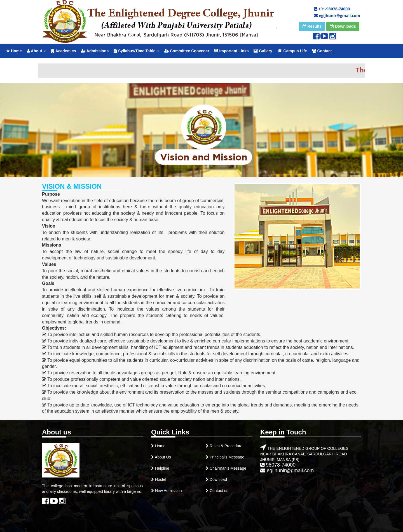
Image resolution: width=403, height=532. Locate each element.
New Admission (168, 491)
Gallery (263, 51)
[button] (312, 27)
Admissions (95, 51)
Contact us (218, 491)
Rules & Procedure (226, 446)
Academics (63, 51)
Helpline (161, 468)
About (37, 51)
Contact (322, 51)
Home (14, 51)
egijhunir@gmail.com (337, 16)
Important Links (232, 51)
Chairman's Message (227, 468)
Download (218, 479)
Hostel (161, 479)
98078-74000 (278, 465)
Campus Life (292, 51)
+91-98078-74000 (332, 9)
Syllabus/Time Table (136, 51)
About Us (162, 457)
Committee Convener (187, 51)
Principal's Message (226, 457)
